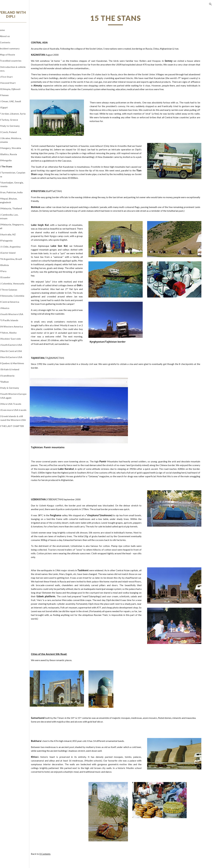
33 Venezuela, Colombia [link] (19, 296)
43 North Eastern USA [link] (18, 357)
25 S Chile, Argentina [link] (17, 247)
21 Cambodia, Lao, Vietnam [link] (16, 216)
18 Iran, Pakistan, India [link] (18, 192)
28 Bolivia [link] (11, 265)
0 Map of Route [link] (14, 55)
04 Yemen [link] (11, 95)
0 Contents (62, 859)
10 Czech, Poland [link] (15, 132)
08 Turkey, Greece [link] (16, 120)
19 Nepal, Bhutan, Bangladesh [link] (16, 200)
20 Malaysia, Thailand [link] (18, 208)
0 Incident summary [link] (17, 48)
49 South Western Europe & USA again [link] (20, 396)
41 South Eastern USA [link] (18, 345)
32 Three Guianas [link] (16, 290)
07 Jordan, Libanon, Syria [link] (20, 114)
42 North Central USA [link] (18, 351)
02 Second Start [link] (15, 83)
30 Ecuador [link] (12, 277)
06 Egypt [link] (11, 107)
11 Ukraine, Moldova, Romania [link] (18, 140)
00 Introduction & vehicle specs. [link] (20, 69)
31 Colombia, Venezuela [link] (19, 283)
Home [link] (9, 30)
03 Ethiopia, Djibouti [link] (17, 89)
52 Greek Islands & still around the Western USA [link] (20, 418)
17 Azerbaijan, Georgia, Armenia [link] (19, 184)
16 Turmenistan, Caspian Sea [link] (20, 174)
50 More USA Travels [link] (18, 404)
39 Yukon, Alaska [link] (15, 333)
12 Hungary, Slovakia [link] (17, 148)
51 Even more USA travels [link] (20, 410)
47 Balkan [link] (11, 382)
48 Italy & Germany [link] (16, 388)
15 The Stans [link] (13, 166)
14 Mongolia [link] (13, 160)
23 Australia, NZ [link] (15, 234)
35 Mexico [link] (12, 308)
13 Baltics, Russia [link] (15, 154)
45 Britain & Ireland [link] (16, 369)
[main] (126, 19)
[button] (210, 4)
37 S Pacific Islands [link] (16, 320)
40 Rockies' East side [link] (17, 339)
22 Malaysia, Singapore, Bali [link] (19, 226)
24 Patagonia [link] (13, 240)
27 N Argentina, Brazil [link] (18, 259)
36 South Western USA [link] (19, 314)
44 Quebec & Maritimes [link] (19, 363)
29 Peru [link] (10, 271)
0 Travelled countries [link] (18, 61)
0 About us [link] (12, 36)
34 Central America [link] (16, 302)
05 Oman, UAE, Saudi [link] (17, 101)
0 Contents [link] (12, 42)
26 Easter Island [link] (15, 253)
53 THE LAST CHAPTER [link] (19, 426)
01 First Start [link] (13, 77)
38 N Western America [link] (18, 326)
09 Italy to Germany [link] (17, 126)
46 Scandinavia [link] (14, 376)
